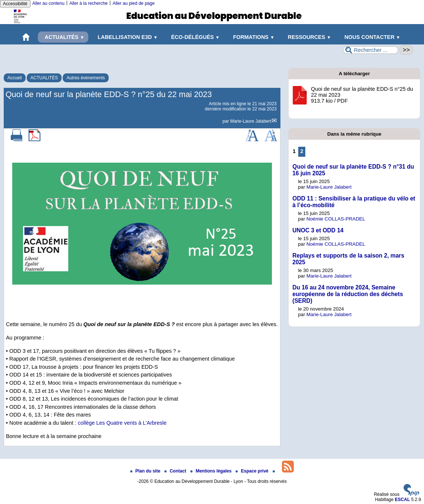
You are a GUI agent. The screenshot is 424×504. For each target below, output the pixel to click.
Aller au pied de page (133, 3)
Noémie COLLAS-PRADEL (336, 219)
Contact (176, 471)
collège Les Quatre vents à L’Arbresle (122, 423)
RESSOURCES (308, 37)
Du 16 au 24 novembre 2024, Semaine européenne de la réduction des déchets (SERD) (348, 294)
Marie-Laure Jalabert (251, 121)
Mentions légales (211, 471)
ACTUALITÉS (63, 37)
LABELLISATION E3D (126, 37)
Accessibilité (15, 4)
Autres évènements (86, 78)
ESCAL (402, 500)
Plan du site (146, 471)
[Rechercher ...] (371, 50)
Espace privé (252, 471)
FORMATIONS (252, 37)
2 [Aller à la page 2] (302, 151)
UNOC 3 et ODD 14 (318, 230)
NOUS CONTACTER (371, 37)
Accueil (15, 78)
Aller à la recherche (88, 3)
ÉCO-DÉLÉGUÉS (194, 37)
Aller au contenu (48, 3)
